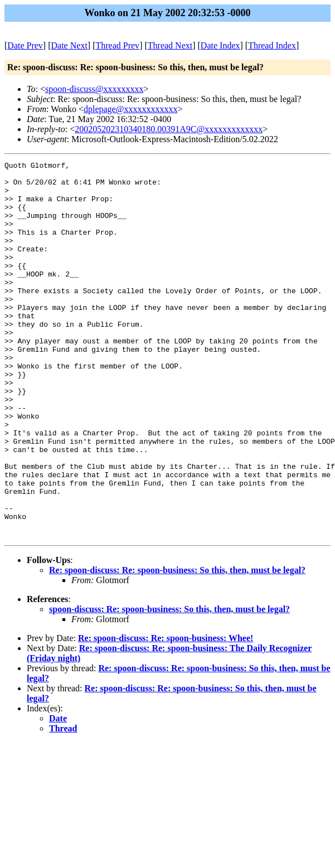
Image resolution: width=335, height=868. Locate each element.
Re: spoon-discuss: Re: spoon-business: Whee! (166, 713)
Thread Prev (117, 45)
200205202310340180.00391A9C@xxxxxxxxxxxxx (169, 129)
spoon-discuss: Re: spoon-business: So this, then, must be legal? (169, 684)
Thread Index (272, 45)
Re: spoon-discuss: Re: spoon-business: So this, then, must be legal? (177, 645)
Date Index (220, 45)
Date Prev (25, 45)
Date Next (69, 45)
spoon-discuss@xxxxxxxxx (94, 89)
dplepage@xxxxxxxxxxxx (130, 109)
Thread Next (170, 45)
